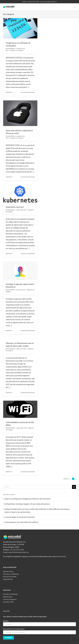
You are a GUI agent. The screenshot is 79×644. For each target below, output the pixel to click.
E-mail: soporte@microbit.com (48, 2)
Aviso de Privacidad (10, 577)
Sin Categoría (20, 50)
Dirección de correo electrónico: (14, 629)
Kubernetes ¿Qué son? (15, 207)
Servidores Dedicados (10, 594)
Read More (9, 92)
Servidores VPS (8, 602)
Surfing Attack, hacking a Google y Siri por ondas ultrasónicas (27, 504)
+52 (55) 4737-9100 (17, 550)
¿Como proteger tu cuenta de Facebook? (19, 517)
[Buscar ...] (38, 487)
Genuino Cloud (61, 556)
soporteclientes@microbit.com (18, 552)
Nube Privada (8, 597)
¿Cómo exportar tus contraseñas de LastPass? (21, 522)
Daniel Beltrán (11, 49)
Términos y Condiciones (11, 574)
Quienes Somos (8, 571)
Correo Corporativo (10, 599)
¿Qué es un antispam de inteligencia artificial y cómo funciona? (27, 499)
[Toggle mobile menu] (75, 7)
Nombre (6, 621)
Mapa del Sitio (8, 579)
